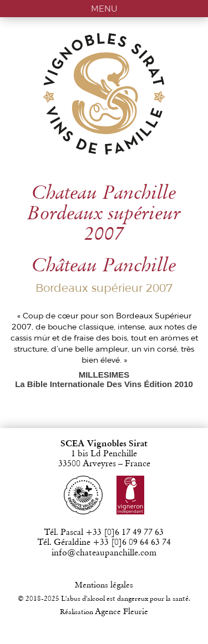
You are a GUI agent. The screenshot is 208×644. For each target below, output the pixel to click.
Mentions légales (104, 586)
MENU (104, 9)
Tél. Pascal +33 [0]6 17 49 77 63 (104, 533)
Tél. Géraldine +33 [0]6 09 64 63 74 (104, 543)
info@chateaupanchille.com (104, 553)
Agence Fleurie (121, 612)
